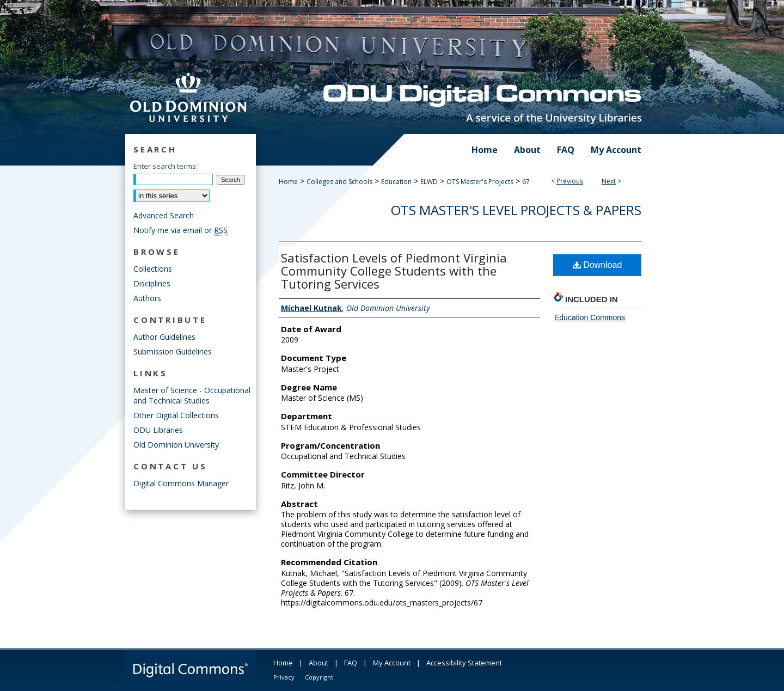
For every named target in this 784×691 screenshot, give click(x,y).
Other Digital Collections (176, 415)
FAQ (351, 663)
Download (598, 265)
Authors (147, 298)
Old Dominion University (176, 445)
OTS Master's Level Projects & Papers (516, 210)
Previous (570, 181)
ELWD (429, 182)
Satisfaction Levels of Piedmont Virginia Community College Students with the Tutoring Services (394, 271)
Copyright (319, 677)
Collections (153, 269)
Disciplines (152, 283)
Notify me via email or (180, 230)
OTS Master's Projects (480, 182)
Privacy (284, 677)
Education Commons (590, 317)
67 (526, 182)
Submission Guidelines (173, 351)
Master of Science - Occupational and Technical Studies (192, 395)
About (318, 663)
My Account (392, 663)
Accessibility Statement (464, 663)
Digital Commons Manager (181, 483)
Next (609, 181)
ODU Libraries (158, 430)
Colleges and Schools (339, 182)
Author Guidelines (164, 337)
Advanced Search (164, 215)
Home (288, 182)
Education (396, 182)
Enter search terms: (166, 166)
